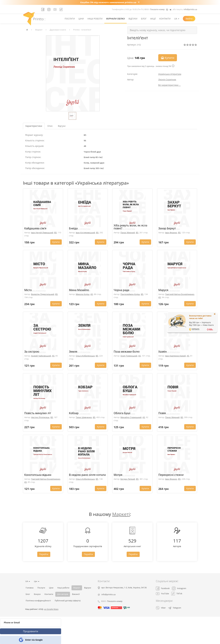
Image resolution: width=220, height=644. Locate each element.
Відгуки (133, 19)
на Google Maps (51, 609)
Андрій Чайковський (41, 356)
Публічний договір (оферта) (68, 601)
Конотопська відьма (38, 475)
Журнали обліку (116, 19)
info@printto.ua (190, 9)
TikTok (177, 594)
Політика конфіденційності (38, 601)
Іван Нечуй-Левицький (42, 233)
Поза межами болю (127, 351)
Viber (161, 608)
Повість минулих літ (38, 413)
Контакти (165, 19)
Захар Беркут (167, 228)
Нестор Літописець (40, 417)
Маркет (39, 30)
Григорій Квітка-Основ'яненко (180, 294)
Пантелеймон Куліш (130, 294)
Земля (73, 351)
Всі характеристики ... (170, 85)
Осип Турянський (129, 356)
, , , (124, 588)
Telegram (175, 608)
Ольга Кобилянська (85, 356)
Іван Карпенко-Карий (175, 356)
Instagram (179, 588)
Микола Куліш (83, 294)
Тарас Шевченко (84, 417)
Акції (153, 19)
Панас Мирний (128, 233)
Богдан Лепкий (128, 479)
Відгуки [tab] (62, 126)
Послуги (70, 19)
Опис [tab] (50, 126)
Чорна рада (121, 290)
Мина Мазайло (79, 290)
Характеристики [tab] (34, 126)
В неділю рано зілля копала (87, 475)
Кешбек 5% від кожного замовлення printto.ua (108, 2)
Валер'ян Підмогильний (43, 294)
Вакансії (76, 594)
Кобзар (74, 413)
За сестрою (32, 351)
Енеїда (73, 228)
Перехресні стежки (171, 475)
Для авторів (63, 594)
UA (177, 19)
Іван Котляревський (85, 233)
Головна (30, 588)
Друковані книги (58, 30)
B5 (55, 233)
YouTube (162, 594)
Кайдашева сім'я (35, 228)
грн (37, 581)
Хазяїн (163, 351)
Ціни (81, 19)
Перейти (44, 554)
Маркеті (121, 514)
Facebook (163, 588)
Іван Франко (171, 233)
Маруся (163, 290)
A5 (92, 294)
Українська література (170, 74)
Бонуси (37, 594)
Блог (144, 19)
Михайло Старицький (131, 417)
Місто (28, 290)
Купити (168, 58)
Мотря (118, 475)
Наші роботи (95, 19)
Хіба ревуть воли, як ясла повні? (130, 227)
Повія (162, 413)
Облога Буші (122, 413)
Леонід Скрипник (167, 80)
